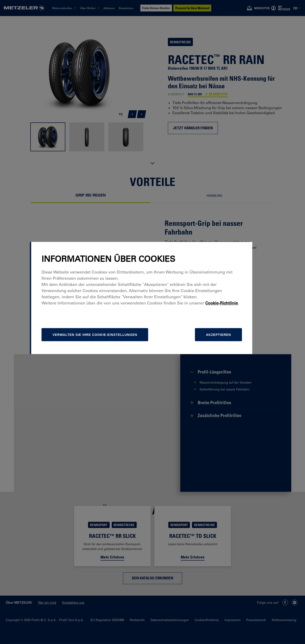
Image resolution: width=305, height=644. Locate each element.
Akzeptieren (229, 359)
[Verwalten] (107, 359)
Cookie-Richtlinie (233, 327)
